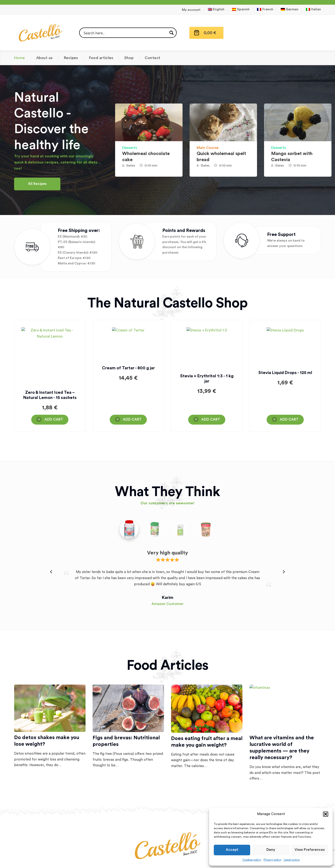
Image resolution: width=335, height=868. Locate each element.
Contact (152, 58)
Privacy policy (273, 860)
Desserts (130, 148)
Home (19, 58)
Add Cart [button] (54, 420)
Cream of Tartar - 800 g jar (128, 392)
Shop (129, 58)
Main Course (208, 148)
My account (191, 10)
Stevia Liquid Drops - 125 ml (285, 392)
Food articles (101, 58)
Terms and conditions (167, 860)
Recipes (71, 58)
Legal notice (292, 860)
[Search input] (125, 33)
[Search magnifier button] (171, 33)
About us (44, 58)
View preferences (310, 850)
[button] (326, 814)
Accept (232, 850)
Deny (271, 850)
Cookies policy (252, 860)
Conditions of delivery (208, 860)
